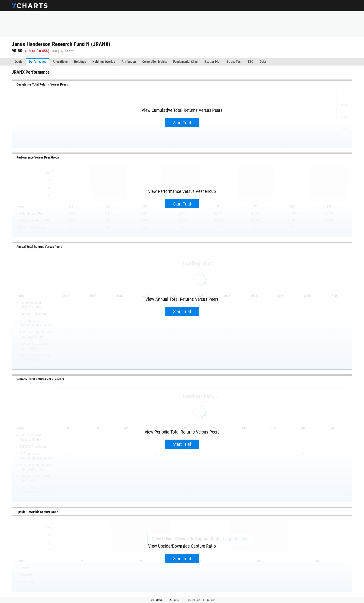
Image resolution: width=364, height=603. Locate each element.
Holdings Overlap (104, 62)
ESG (251, 62)
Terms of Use (156, 600)
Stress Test (234, 62)
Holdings (80, 62)
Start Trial (182, 123)
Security (211, 600)
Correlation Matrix (154, 62)
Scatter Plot (213, 62)
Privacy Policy (193, 600)
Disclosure (174, 600)
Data (263, 62)
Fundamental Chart (186, 62)
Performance (38, 62)
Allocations (60, 62)
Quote (19, 62)
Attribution (129, 62)
